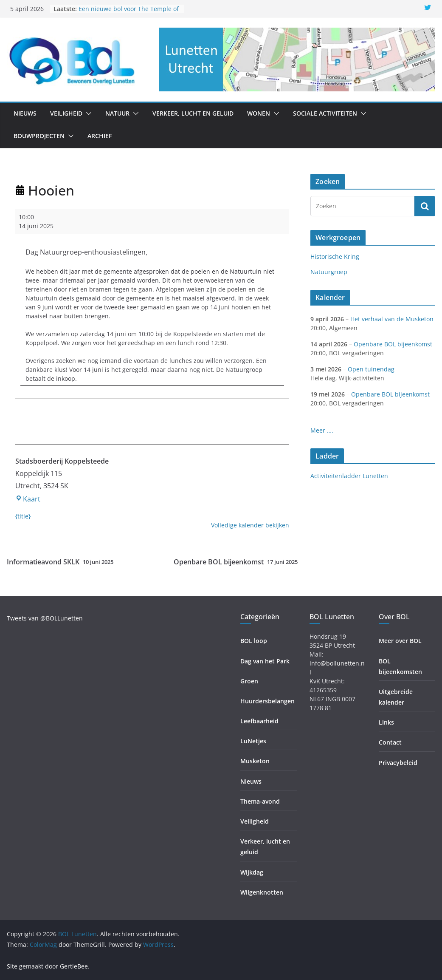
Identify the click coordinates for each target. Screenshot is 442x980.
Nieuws (25, 113)
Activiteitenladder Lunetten (349, 476)
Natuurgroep (329, 272)
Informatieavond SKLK (60, 562)
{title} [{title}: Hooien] (23, 516)
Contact (390, 742)
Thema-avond (260, 801)
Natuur (117, 113)
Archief (100, 136)
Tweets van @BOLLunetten (45, 618)
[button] (87, 113)
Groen (249, 681)
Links (386, 722)
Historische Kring (335, 256)
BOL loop (254, 641)
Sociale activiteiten (325, 113)
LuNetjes (253, 741)
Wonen (259, 113)
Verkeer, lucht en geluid (193, 113)
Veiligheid (66, 113)
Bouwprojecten (39, 136)
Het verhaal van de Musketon (392, 319)
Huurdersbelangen (267, 701)
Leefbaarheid (259, 721)
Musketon (255, 761)
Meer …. (322, 430)
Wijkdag (252, 872)
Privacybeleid (398, 763)
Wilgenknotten (262, 892)
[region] (297, 59)
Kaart (28, 499)
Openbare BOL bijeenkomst (236, 562)
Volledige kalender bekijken (250, 525)
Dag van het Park (265, 661)
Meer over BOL (400, 641)
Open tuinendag (371, 369)
